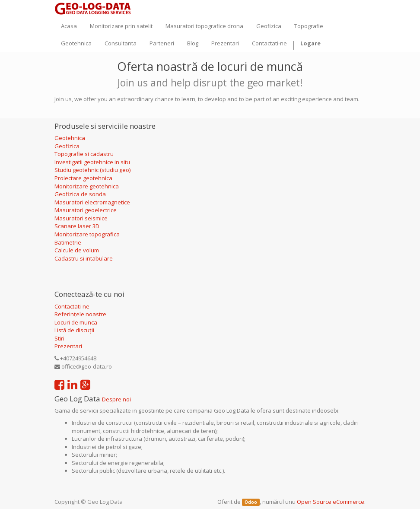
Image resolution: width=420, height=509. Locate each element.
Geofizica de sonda (81, 194)
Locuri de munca (76, 322)
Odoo (251, 502)
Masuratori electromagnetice (92, 202)
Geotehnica (70, 138)
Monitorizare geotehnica (87, 186)
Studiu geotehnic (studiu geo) (92, 170)
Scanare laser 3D (77, 226)
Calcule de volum (77, 250)
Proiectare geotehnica (84, 178)
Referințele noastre (80, 314)
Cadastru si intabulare (84, 258)
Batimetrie (68, 242)
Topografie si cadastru (84, 154)
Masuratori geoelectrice (86, 210)
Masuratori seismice (81, 218)
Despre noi (116, 399)
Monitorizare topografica (87, 234)
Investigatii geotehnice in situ (92, 162)
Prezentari (68, 346)
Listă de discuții (74, 330)
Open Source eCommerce (331, 502)
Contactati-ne (72, 306)
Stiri (59, 338)
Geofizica (67, 146)
